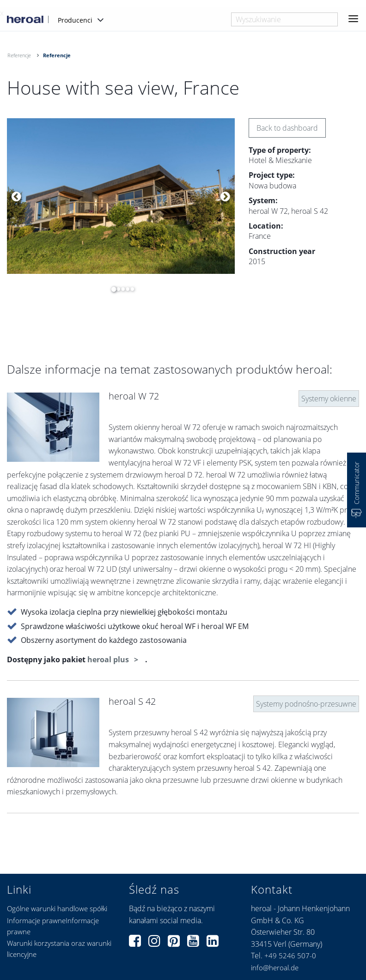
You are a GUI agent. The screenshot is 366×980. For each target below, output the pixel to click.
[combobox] (284, 19)
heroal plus (109, 659)
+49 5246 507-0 (290, 956)
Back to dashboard (287, 128)
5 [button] (130, 289)
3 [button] (121, 289)
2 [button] (116, 289)
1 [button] (111, 289)
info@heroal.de (275, 968)
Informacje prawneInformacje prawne (53, 926)
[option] (121, 196)
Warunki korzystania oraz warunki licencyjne (59, 949)
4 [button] (125, 289)
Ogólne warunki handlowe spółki (57, 908)
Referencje (19, 55)
